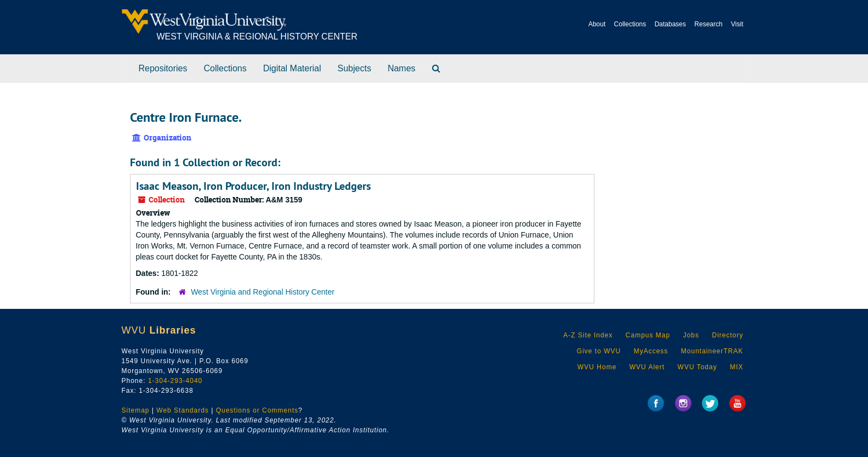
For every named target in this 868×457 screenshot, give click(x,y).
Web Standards (183, 410)
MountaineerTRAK (712, 351)
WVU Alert (647, 367)
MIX (736, 367)
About (597, 24)
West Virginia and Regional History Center (263, 292)
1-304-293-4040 (175, 381)
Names (402, 68)
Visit (737, 24)
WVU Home (597, 367)
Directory (727, 335)
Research (708, 24)
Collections (630, 24)
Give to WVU (599, 351)
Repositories (163, 68)
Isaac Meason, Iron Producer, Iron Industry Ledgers (253, 186)
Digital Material (292, 68)
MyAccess (651, 351)
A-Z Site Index (588, 335)
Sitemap (136, 410)
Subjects (354, 68)
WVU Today (697, 367)
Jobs (691, 335)
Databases (670, 24)
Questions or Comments (257, 410)
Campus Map (648, 335)
